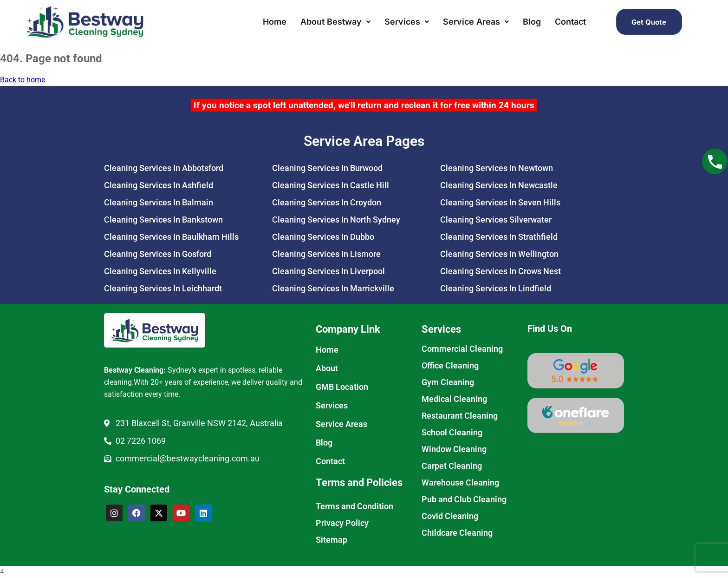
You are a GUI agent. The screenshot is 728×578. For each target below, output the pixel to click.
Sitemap (331, 540)
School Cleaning (452, 432)
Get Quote (649, 22)
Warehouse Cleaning (460, 483)
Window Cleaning (454, 449)
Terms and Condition (354, 506)
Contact (570, 22)
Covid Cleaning (450, 516)
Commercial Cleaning (462, 349)
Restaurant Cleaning (460, 416)
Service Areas (476, 22)
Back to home (23, 80)
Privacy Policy (342, 523)
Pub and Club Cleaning (464, 499)
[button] (335, 22)
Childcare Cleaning (457, 533)
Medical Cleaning (454, 399)
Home (275, 22)
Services (407, 22)
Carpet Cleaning (452, 466)
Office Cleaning (450, 365)
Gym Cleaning (448, 382)
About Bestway (335, 22)
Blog (532, 22)
